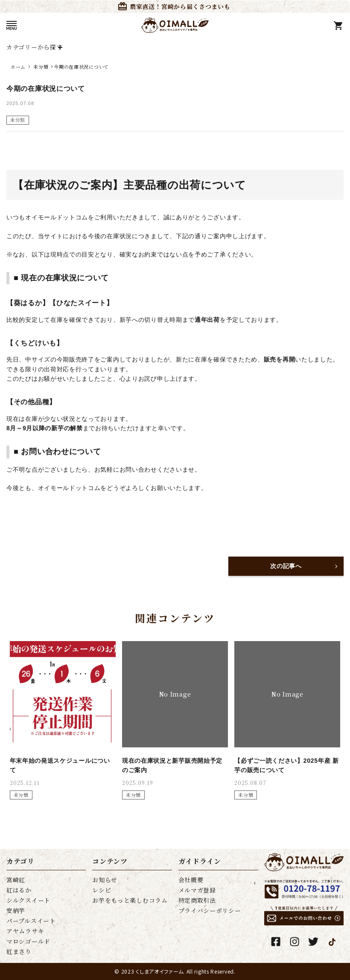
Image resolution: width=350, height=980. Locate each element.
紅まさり (19, 951)
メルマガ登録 (197, 890)
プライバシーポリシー (210, 910)
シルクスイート (28, 900)
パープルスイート (31, 921)
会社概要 (191, 880)
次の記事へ (286, 566)
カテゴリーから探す (34, 47)
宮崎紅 (16, 880)
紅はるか (19, 890)
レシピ (102, 890)
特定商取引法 (197, 900)
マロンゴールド (28, 941)
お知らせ (105, 880)
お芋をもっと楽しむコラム (130, 900)
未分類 (18, 120)
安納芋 (16, 910)
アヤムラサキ (25, 931)
